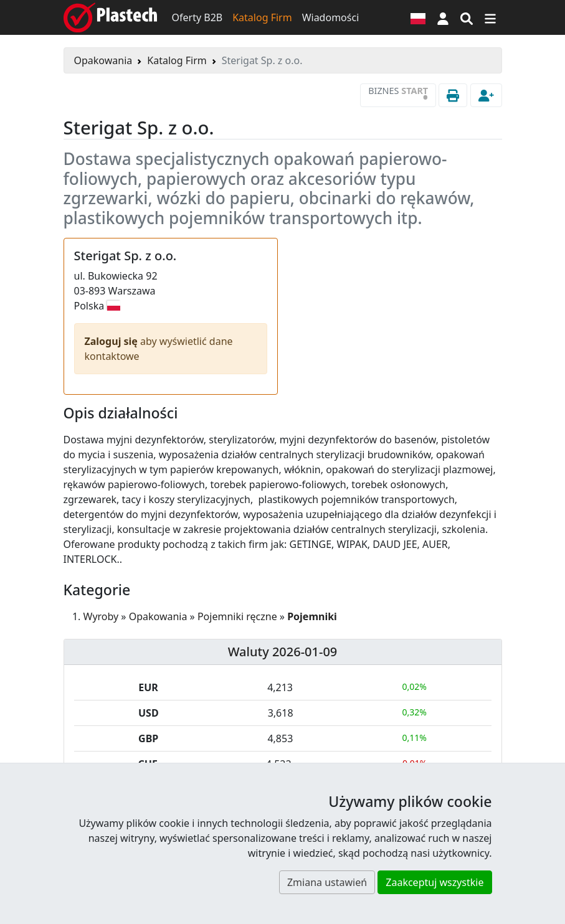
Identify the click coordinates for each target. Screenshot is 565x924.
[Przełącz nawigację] (490, 17)
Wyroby (101, 616)
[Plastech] (110, 17)
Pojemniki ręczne (237, 616)
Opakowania (103, 60)
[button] (443, 17)
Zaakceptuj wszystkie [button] (434, 882)
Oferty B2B (197, 17)
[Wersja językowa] (418, 17)
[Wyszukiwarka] (467, 17)
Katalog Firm (262, 17)
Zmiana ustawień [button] (327, 882)
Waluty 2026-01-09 (283, 652)
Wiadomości (331, 17)
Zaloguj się (113, 341)
